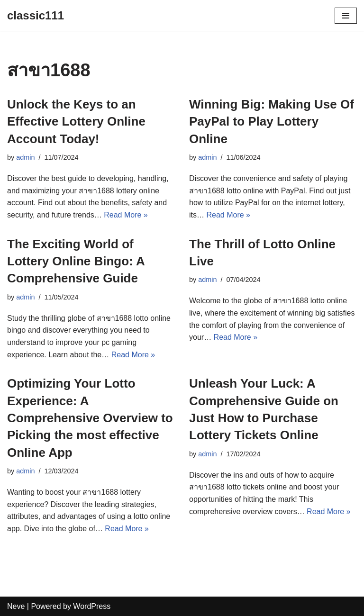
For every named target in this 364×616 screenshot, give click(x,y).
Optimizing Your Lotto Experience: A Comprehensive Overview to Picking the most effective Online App (90, 418)
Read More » (126, 215)
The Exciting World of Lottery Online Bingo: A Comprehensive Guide (76, 261)
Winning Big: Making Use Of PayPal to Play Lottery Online (272, 122)
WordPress (92, 606)
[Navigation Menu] (346, 16)
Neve (16, 606)
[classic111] (36, 16)
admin (25, 157)
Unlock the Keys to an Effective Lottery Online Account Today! (76, 122)
